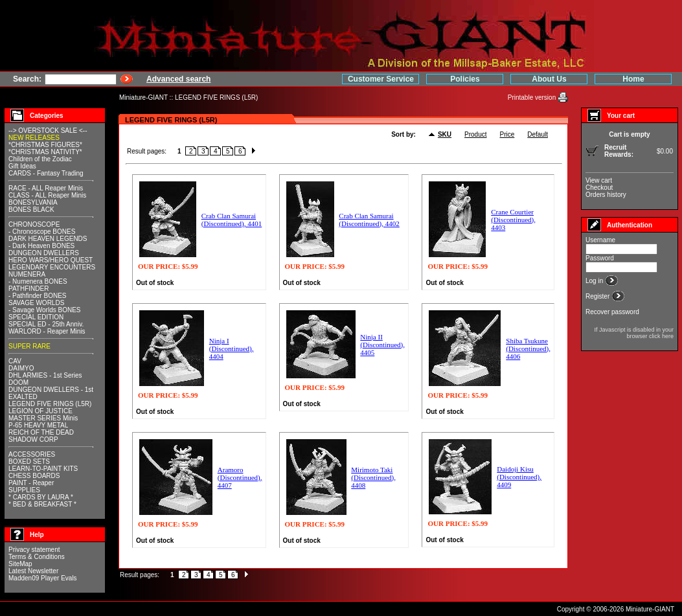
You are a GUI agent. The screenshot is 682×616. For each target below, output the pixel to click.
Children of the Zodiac (40, 159)
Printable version (533, 97)
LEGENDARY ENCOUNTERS (52, 267)
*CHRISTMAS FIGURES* (45, 145)
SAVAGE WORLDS (36, 303)
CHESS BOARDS (34, 476)
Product (475, 134)
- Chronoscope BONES (42, 232)
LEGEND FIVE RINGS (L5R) (216, 97)
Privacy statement (34, 550)
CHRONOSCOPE (34, 224)
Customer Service (381, 79)
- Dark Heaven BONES (41, 246)
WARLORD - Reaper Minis (47, 331)
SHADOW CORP (33, 439)
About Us (549, 79)
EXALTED (23, 397)
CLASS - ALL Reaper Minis (47, 195)
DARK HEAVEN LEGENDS (48, 239)
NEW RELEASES (34, 138)
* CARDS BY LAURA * (41, 497)
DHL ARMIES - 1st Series (45, 375)
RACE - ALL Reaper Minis (46, 188)
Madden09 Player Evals (43, 578)
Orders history (606, 195)
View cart (599, 180)
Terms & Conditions (37, 557)
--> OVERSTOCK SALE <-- (48, 131)
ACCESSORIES (32, 454)
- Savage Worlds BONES (45, 310)
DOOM (18, 382)
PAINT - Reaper (31, 483)
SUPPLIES (24, 490)
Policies (465, 79)
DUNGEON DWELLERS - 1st (51, 390)
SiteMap (20, 564)
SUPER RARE (29, 346)
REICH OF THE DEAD (41, 432)
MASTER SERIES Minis (43, 418)
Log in (595, 281)
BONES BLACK (31, 210)
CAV (15, 361)
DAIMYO (21, 368)
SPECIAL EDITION (36, 317)
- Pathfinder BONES (37, 296)
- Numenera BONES (38, 281)
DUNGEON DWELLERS (44, 253)
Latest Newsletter (33, 571)
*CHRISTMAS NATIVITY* (45, 152)
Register (598, 296)
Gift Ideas (22, 166)
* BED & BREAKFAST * (42, 504)
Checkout (599, 188)
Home (633, 79)
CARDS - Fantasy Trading (46, 173)
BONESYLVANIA (33, 202)
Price (507, 134)
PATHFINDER (28, 289)
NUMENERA (27, 274)
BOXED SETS (29, 462)
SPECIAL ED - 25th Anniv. (46, 324)
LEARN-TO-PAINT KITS (43, 469)
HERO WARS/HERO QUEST (51, 260)
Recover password (612, 312)
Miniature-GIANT (143, 97)
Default (538, 134)
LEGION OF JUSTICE (40, 411)
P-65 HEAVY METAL (38, 425)
